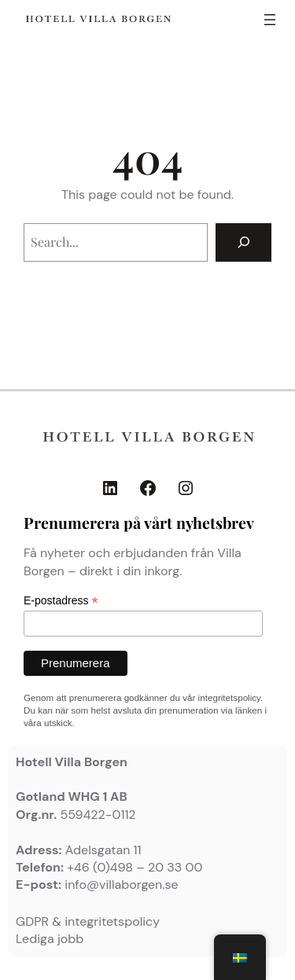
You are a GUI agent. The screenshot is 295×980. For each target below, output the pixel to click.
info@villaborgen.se (121, 885)
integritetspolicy (229, 697)
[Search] (243, 242)
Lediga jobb (50, 939)
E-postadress (61, 601)
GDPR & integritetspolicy (88, 921)
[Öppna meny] (270, 20)
